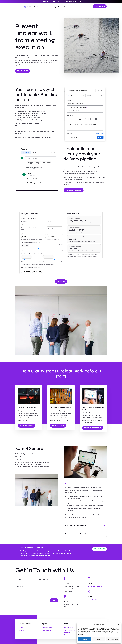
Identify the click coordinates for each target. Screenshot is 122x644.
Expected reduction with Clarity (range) (31, 254)
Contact (66, 7)
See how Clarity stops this (74, 190)
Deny (99, 639)
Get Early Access (23, 71)
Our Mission (22, 630)
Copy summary (37, 271)
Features (45, 7)
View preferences (113, 639)
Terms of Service (70, 630)
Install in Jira (61, 281)
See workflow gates (58, 426)
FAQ (59, 7)
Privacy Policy (69, 628)
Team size (24, 221)
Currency (49, 221)
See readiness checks (27, 426)
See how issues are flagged (93, 428)
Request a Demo (100, 6)
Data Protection (69, 635)
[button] (119, 625)
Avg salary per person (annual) (29, 233)
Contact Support (47, 628)
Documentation (46, 630)
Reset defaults (26, 271)
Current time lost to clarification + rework (32, 243)
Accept (85, 639)
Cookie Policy (69, 632)
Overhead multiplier (52, 233)
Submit (54, 600)
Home (39, 7)
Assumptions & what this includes (31, 267)
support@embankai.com (96, 586)
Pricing (54, 7)
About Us (22, 628)
